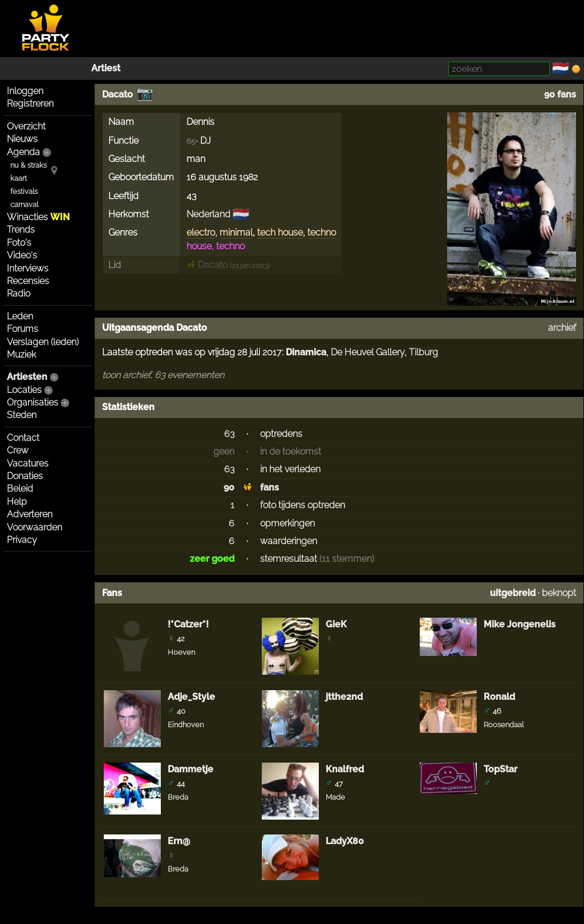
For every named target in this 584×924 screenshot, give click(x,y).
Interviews (28, 268)
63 (229, 434)
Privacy (22, 540)
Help (17, 502)
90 (229, 487)
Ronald (499, 697)
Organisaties (33, 402)
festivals (24, 191)
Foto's (19, 243)
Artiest (106, 68)
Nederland (208, 214)
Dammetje (190, 769)
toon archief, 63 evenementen (163, 375)
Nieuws (22, 139)
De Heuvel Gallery (368, 352)
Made (335, 797)
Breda (178, 797)
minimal (236, 232)
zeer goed (212, 559)
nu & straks (29, 165)
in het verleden (290, 469)
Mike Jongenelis (520, 624)
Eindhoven (186, 724)
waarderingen (289, 541)
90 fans (560, 94)
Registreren (30, 104)
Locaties (24, 390)
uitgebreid (513, 593)
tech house (280, 232)
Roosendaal (504, 724)
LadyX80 (345, 841)
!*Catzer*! (188, 624)
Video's (22, 255)
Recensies (28, 281)
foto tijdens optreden (303, 505)
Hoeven (181, 652)
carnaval (24, 204)
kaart (19, 178)
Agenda (23, 152)
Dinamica (306, 352)
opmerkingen (287, 523)
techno (322, 232)
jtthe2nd (344, 697)
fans (269, 487)
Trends (21, 230)
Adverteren (30, 514)
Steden (22, 415)
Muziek (21, 354)
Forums (23, 329)
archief (562, 328)
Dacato (117, 94)
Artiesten (27, 377)
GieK (336, 624)
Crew (18, 450)
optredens (281, 434)
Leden (20, 316)
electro (201, 232)
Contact (23, 438)
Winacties (38, 217)
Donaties (25, 476)
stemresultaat (289, 559)
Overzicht (26, 126)
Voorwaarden (35, 527)
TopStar (500, 769)
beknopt (559, 593)
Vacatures (28, 463)
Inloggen (25, 91)
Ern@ (179, 841)
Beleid (20, 489)
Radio (19, 293)
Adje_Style (191, 697)
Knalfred (345, 769)
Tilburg (423, 352)
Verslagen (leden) (43, 342)
